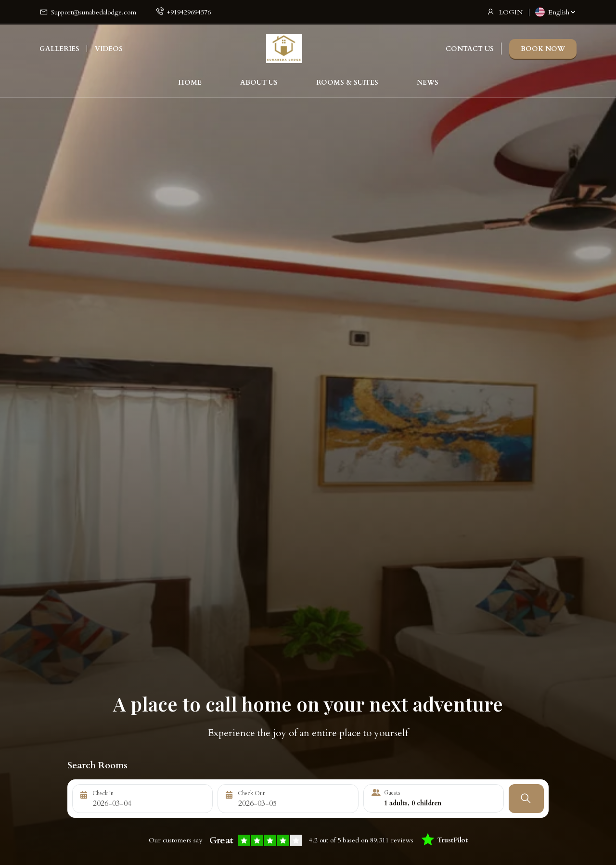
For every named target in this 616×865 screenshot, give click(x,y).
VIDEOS (109, 51)
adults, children (413, 803)
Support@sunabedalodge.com (94, 12)
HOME (190, 84)
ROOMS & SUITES (347, 84)
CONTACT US (470, 51)
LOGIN (511, 12)
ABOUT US (259, 84)
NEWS (428, 84)
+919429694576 (189, 12)
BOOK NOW (543, 51)
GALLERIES (59, 51)
